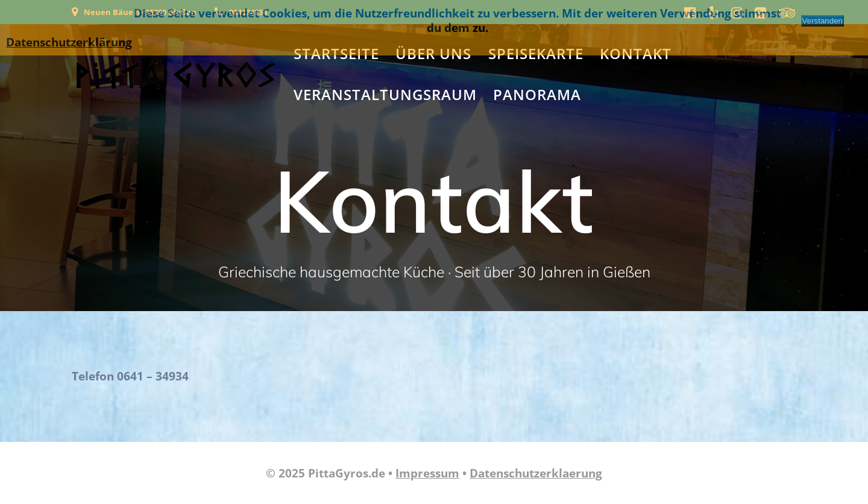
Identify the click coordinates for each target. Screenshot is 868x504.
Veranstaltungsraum (385, 94)
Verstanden (822, 21)
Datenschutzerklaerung (536, 473)
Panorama (537, 94)
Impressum (427, 473)
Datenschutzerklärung (69, 42)
